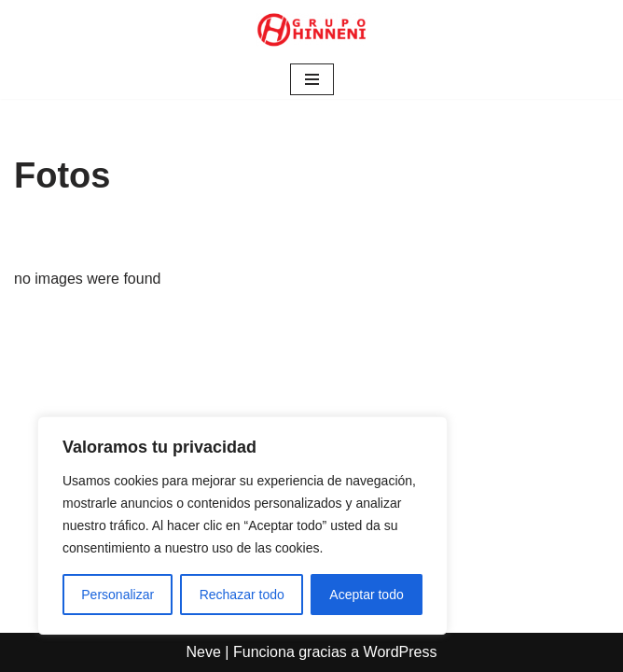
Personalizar (118, 595)
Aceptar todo (366, 595)
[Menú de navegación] (312, 79)
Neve (204, 652)
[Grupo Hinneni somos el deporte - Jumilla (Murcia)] (311, 30)
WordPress (401, 652)
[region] (242, 525)
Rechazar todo (242, 595)
